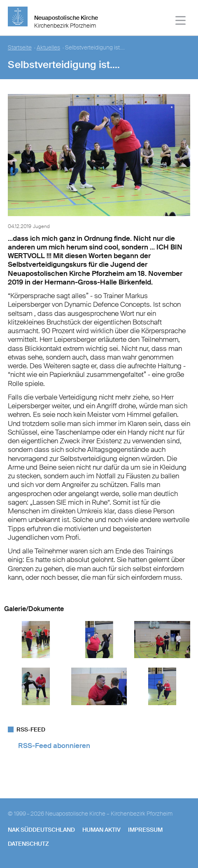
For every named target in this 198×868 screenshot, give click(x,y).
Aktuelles (48, 48)
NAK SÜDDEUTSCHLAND (41, 830)
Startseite (20, 48)
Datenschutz (28, 844)
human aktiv (101, 830)
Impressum (145, 830)
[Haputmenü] (181, 22)
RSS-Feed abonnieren (54, 746)
